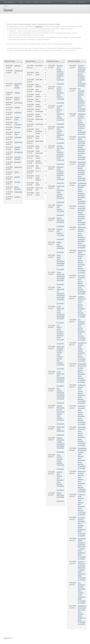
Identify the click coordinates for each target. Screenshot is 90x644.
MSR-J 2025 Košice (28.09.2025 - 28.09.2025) (60, 431)
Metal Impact (18, 142)
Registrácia (82, 2)
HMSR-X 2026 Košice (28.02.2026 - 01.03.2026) (60, 222)
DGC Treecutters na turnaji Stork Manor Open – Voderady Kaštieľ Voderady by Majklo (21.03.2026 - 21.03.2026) (82, 593)
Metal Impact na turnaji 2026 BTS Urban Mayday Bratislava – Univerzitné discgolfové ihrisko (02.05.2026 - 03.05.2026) (82, 237)
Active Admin (7, 638)
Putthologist (18, 137)
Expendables (18, 192)
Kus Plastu (18, 162)
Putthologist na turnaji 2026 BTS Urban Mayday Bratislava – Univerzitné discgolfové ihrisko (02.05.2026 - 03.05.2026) (82, 124)
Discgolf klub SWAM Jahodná (18, 86)
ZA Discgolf (18, 112)
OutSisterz (18, 197)
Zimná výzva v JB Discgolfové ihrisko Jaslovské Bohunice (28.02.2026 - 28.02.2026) (61, 194)
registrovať (39, 26)
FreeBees (17, 93)
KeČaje (17, 172)
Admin (6, 6)
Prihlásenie (72, 2)
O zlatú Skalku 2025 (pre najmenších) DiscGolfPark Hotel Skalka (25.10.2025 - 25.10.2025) (61, 295)
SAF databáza (9, 2)
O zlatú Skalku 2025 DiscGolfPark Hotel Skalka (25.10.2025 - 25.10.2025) (61, 278)
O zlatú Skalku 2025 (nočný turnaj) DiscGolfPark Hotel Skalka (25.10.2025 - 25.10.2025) (61, 314)
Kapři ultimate (19, 103)
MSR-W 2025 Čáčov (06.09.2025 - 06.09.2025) (60, 497)
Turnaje (28, 2)
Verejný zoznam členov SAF (42, 2)
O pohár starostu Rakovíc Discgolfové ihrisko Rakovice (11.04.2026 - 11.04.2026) (60, 95)
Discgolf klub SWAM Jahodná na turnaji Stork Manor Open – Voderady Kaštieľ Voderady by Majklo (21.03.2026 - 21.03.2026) (82, 549)
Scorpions (17, 182)
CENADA (17, 107)
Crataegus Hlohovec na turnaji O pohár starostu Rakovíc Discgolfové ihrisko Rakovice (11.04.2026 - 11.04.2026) (82, 307)
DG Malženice (19, 152)
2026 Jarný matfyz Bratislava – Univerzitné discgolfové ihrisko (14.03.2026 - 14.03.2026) (60, 175)
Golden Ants (18, 167)
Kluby (21, 2)
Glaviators (17, 66)
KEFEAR (17, 177)
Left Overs (18, 127)
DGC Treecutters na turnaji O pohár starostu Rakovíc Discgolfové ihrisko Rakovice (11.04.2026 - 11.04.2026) (82, 330)
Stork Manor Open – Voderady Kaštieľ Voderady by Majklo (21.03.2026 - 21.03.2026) (60, 135)
